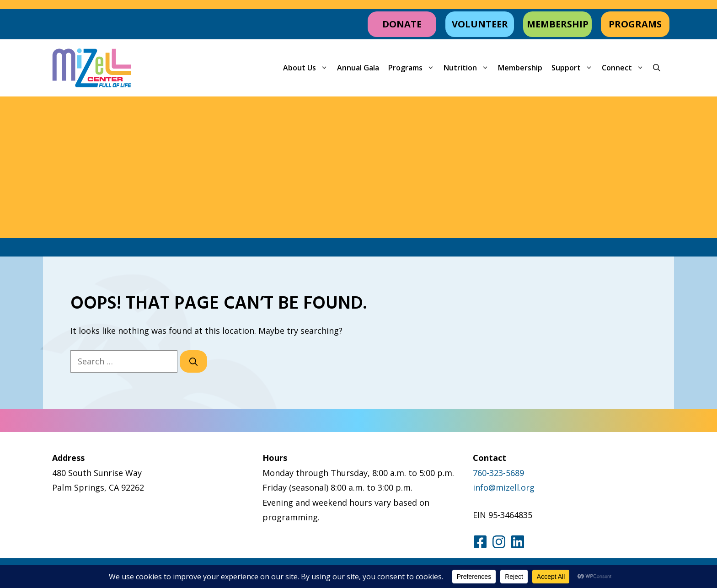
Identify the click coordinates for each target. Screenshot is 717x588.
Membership (520, 68)
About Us (308, 68)
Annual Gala (358, 68)
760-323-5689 (498, 473)
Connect (625, 68)
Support (574, 68)
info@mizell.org (504, 487)
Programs (414, 68)
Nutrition (468, 68)
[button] (657, 68)
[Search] (193, 361)
